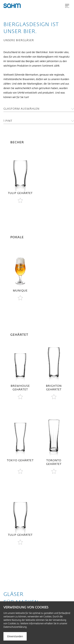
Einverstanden (15, 636)
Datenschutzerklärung (15, 627)
